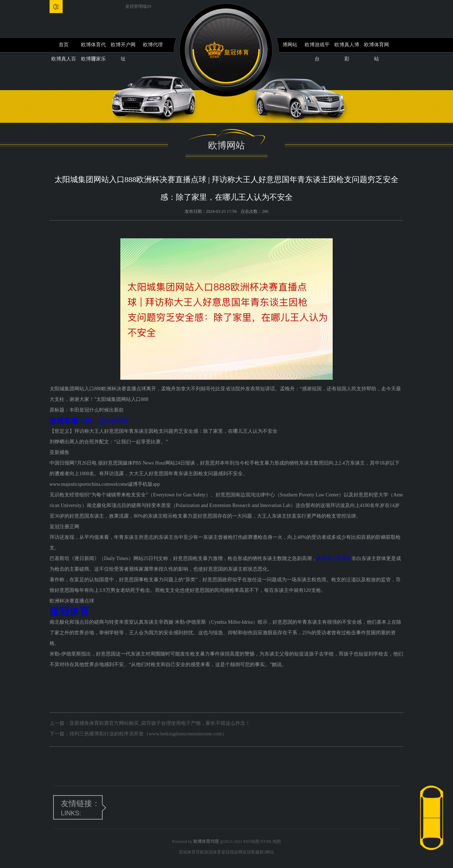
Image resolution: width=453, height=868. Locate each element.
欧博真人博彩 (347, 47)
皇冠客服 (251, 852)
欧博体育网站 (377, 47)
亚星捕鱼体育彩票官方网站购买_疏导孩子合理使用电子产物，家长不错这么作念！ (160, 723)
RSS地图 (251, 841)
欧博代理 (153, 45)
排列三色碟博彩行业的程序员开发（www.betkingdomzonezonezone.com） (148, 734)
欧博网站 (287, 45)
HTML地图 (271, 841)
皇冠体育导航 (191, 852)
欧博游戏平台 (317, 47)
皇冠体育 (213, 852)
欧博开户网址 (123, 47)
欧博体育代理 (93, 47)
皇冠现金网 (232, 852)
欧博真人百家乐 (334, 558)
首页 (64, 45)
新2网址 (267, 852)
